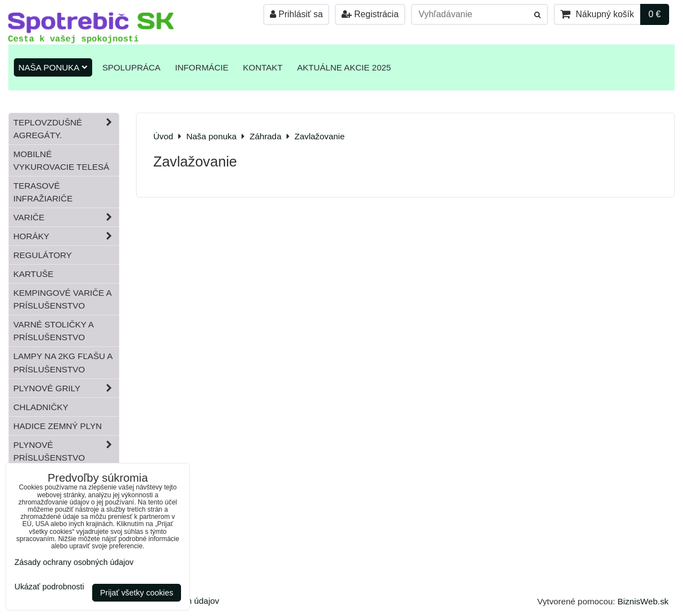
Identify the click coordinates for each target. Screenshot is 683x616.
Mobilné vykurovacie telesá (61, 160)
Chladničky (41, 407)
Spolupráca (131, 67)
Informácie (202, 67)
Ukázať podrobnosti (49, 587)
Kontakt (263, 67)
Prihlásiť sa (296, 14)
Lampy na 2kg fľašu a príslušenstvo (63, 362)
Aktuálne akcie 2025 (344, 67)
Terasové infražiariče (43, 192)
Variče (66, 217)
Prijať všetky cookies (137, 593)
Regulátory (42, 255)
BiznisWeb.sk (643, 601)
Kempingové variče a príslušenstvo (62, 299)
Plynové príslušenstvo (66, 451)
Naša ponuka (53, 67)
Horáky (66, 236)
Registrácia (370, 14)
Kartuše (33, 274)
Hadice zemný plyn (57, 426)
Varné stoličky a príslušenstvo (54, 331)
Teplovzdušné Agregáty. (66, 129)
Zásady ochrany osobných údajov (74, 562)
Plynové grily (66, 388)
